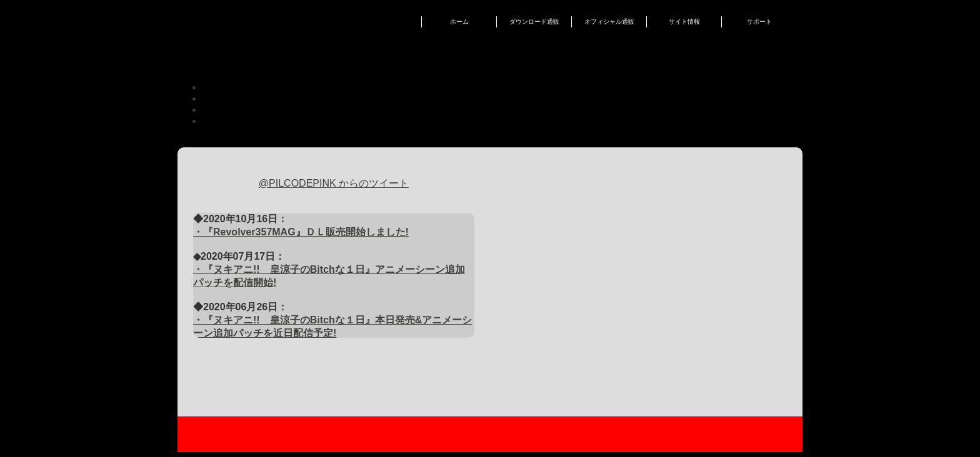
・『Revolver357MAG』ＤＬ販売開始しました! (301, 232)
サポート (759, 22)
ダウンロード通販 (534, 22)
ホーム (459, 22)
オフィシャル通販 (609, 22)
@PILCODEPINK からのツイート (334, 183)
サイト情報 (684, 22)
